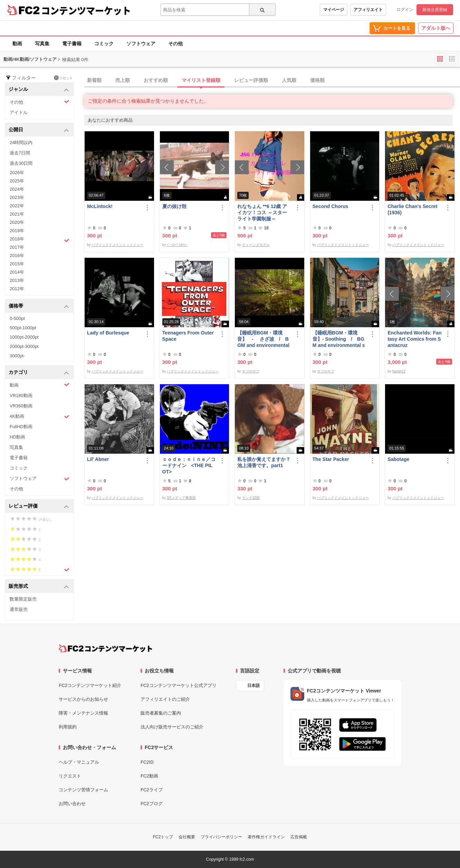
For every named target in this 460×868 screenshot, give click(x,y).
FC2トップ (163, 837)
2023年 (17, 197)
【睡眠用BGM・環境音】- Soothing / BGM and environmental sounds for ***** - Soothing (339, 339)
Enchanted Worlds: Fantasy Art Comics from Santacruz (414, 339)
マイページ (334, 10)
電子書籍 (72, 44)
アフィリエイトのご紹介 (165, 699)
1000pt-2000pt (24, 337)
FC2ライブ (152, 790)
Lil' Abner (98, 459)
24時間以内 (21, 143)
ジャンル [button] (39, 90)
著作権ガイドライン (266, 837)
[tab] (272, 81)
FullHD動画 (21, 427)
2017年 (17, 247)
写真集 (42, 44)
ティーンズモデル (256, 245)
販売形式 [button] (39, 587)
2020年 (17, 222)
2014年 (17, 272)
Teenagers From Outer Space (188, 336)
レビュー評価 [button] (39, 506)
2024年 (17, 189)
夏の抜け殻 (174, 206)
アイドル (19, 112)
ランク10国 (251, 498)
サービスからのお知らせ (83, 699)
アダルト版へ (436, 28)
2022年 (17, 206)
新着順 (94, 80)
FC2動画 (149, 776)
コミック (104, 44)
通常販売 (19, 609)
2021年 (17, 214)
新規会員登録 (435, 10)
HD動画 (17, 437)
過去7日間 (20, 153)
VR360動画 (21, 406)
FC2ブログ (152, 804)
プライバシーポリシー (221, 837)
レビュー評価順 (251, 80)
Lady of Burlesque (108, 333)
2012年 (17, 289)
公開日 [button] (39, 130)
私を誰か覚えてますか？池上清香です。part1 (264, 462)
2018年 (40, 240)
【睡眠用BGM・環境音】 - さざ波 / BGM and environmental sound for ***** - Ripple (263, 339)
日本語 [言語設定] (253, 686)
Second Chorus (330, 206)
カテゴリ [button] (39, 373)
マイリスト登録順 (201, 80)
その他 (175, 44)
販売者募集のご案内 (161, 713)
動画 (17, 44)
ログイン (405, 10)
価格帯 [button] (39, 306)
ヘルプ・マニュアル (79, 762)
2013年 (17, 280)
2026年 (17, 173)
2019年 (17, 231)
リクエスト (70, 776)
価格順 (317, 80)
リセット (63, 78)
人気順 (289, 80)
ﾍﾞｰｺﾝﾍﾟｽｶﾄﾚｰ (177, 245)
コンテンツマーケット (86, 10)
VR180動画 (21, 395)
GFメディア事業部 (181, 498)
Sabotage (398, 459)
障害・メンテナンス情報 (83, 713)
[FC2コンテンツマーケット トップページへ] (106, 648)
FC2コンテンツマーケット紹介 (90, 685)
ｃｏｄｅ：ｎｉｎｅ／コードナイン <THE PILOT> (189, 465)
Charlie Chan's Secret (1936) (412, 209)
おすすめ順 (156, 80)
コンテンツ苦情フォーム (83, 790)
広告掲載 (299, 837)
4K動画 (40, 417)
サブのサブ (251, 371)
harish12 (399, 371)
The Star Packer (331, 459)
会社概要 (187, 837)
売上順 (123, 80)
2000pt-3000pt (24, 346)
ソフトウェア (141, 44)
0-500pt (17, 318)
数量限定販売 (23, 599)
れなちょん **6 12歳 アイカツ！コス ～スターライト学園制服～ (262, 213)
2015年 (17, 264)
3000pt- (17, 356)
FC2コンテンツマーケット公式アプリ (179, 685)
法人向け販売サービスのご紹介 (172, 727)
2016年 (17, 256)
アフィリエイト (368, 10)
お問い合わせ (72, 804)
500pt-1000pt (23, 328)
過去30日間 (21, 163)
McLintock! (100, 206)
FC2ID (147, 762)
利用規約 (68, 727)
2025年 (17, 181)
